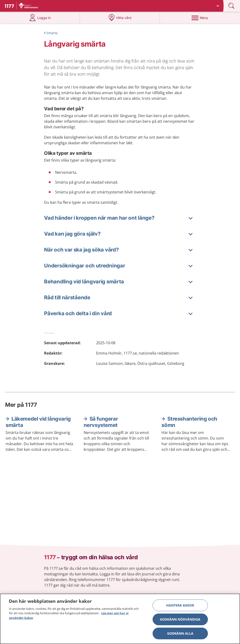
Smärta (52, 33)
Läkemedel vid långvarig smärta (38, 422)
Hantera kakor (180, 606)
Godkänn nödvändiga (180, 620)
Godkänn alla (180, 635)
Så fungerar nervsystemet (101, 422)
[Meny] (200, 18)
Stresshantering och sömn (189, 422)
